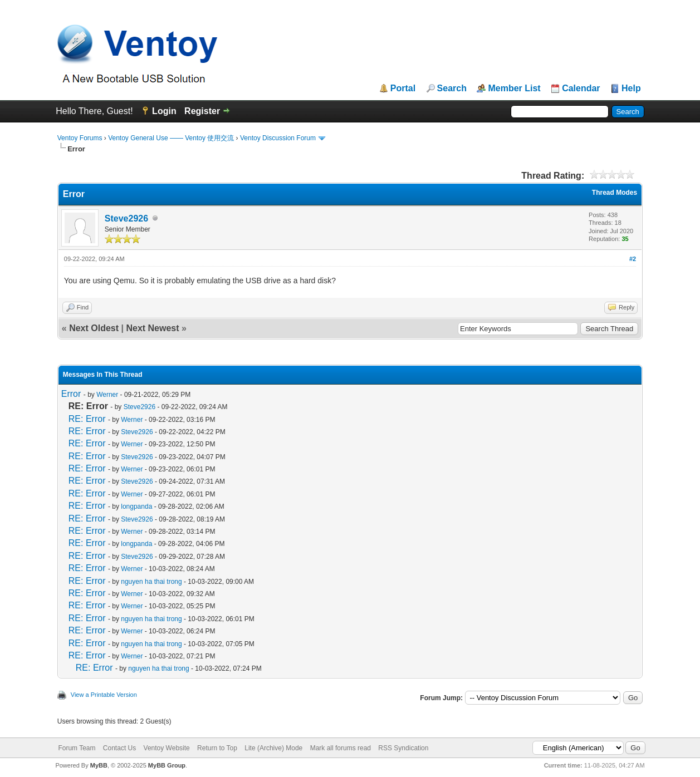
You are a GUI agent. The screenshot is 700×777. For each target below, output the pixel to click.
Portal (403, 88)
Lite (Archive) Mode (273, 748)
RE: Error (87, 419)
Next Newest (152, 328)
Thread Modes (615, 193)
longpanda (136, 506)
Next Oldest (94, 328)
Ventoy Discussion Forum (278, 138)
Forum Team (77, 748)
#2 (633, 259)
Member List (514, 88)
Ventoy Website (167, 748)
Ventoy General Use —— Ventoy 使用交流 (171, 138)
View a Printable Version (104, 695)
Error (71, 394)
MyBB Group (167, 765)
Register (202, 111)
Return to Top (217, 748)
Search (452, 88)
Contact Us (119, 748)
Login (164, 111)
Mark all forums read (341, 748)
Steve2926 (126, 218)
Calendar (581, 88)
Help (631, 88)
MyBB (99, 765)
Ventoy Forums (80, 138)
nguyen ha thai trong (151, 582)
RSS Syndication (403, 748)
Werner (107, 395)
